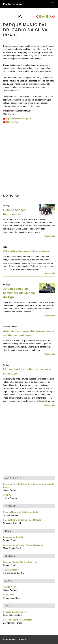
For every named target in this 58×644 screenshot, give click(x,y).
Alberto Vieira (10, 587)
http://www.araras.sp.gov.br (19, 119)
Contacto (22, 639)
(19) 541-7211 (12, 122)
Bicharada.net (13, 4)
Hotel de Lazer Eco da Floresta (17, 620)
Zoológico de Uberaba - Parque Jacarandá (23, 545)
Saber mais (50, 236)
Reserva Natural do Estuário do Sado (20, 512)
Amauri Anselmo (11, 570)
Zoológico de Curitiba (13, 537)
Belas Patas (9, 595)
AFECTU (7, 495)
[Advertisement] (29, 160)
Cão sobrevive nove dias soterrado (28, 251)
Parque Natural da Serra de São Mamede (22, 520)
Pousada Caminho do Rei (15, 612)
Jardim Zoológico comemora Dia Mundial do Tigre (19, 293)
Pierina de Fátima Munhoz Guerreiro (20, 562)
